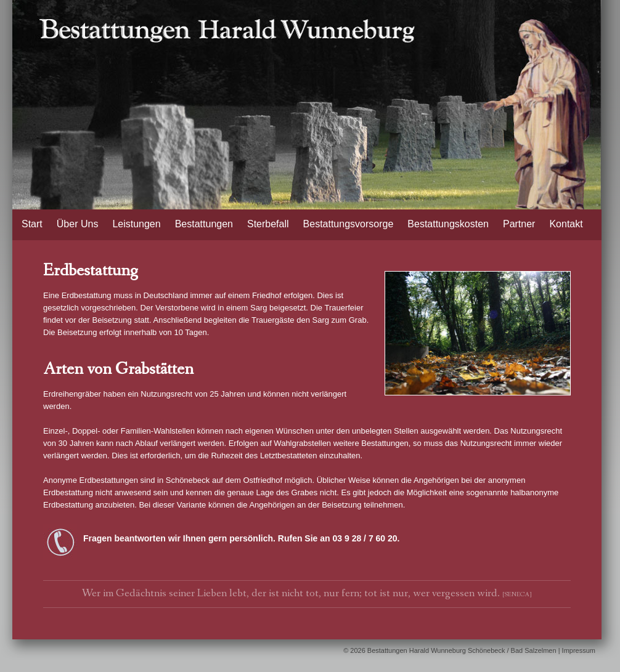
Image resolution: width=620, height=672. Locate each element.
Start (32, 224)
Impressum (579, 650)
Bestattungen (204, 224)
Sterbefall (268, 224)
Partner (519, 224)
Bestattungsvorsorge (349, 224)
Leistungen (136, 224)
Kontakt (566, 224)
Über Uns (78, 224)
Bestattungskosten (448, 224)
